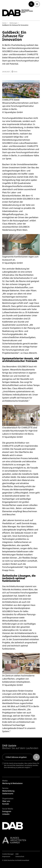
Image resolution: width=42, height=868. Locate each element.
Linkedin (6, 814)
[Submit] (36, 757)
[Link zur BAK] (21, 840)
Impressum (6, 856)
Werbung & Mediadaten (12, 783)
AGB (17, 854)
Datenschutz (20, 856)
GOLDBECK (8, 143)
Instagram (7, 811)
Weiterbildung (8, 791)
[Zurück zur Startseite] (18, 13)
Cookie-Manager (8, 854)
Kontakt (6, 804)
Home (4, 23)
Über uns (6, 801)
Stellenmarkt (8, 794)
